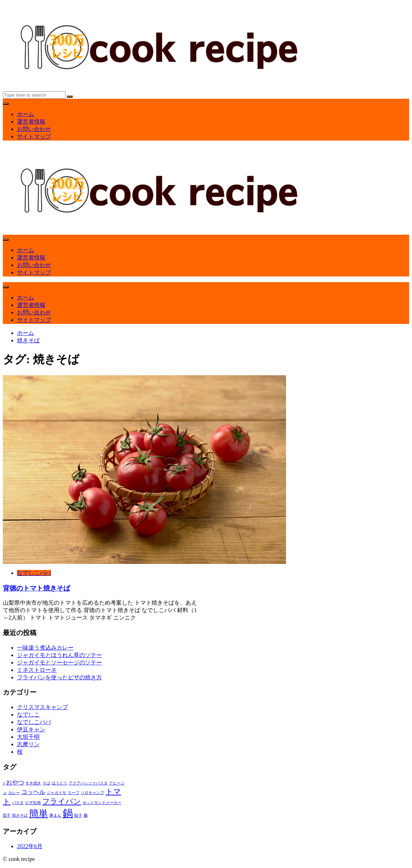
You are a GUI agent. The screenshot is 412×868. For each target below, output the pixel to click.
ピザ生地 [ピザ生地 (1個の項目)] (33, 803)
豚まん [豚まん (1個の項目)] (55, 815)
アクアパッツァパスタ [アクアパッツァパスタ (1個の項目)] (88, 783)
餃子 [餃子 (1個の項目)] (78, 815)
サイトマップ (34, 136)
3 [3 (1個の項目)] (4, 783)
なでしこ (28, 715)
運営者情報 (31, 122)
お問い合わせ (34, 129)
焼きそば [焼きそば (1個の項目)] (20, 815)
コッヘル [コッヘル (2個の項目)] (33, 792)
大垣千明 (28, 737)
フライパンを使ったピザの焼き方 (59, 677)
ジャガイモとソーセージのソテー (59, 663)
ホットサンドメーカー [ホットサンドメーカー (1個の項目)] (102, 803)
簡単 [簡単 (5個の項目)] (39, 813)
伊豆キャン (31, 729)
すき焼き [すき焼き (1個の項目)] (33, 783)
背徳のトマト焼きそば (36, 588)
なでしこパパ (34, 573)
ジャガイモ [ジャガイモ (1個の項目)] (56, 793)
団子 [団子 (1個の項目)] (7, 815)
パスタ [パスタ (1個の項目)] (18, 803)
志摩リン (28, 744)
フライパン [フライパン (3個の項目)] (62, 801)
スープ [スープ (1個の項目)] (73, 793)
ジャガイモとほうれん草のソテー (59, 655)
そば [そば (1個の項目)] (46, 783)
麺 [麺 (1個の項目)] (85, 815)
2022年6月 (30, 846)
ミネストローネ (37, 670)
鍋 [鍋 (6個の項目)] (68, 813)
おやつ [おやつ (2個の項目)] (15, 783)
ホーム (25, 114)
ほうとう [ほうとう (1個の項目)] (59, 783)
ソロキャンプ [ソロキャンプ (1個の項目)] (92, 793)
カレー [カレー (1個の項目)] (14, 793)
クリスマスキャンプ (42, 707)
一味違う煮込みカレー (45, 648)
